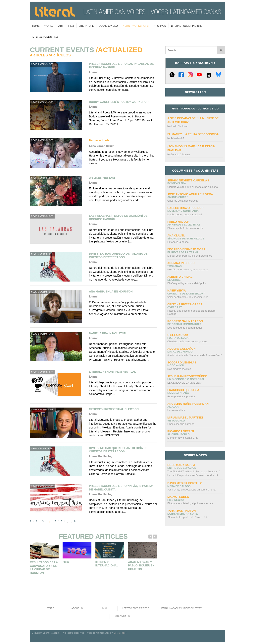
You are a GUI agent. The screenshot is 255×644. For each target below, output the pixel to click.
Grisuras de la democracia (182, 201)
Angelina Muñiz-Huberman (188, 404)
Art (61, 26)
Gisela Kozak (178, 335)
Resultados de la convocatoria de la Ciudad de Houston (44, 568)
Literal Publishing (45, 37)
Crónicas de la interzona (186, 294)
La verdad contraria (183, 211)
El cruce (174, 280)
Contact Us (123, 616)
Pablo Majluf (177, 138)
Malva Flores (178, 497)
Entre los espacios (182, 468)
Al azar (173, 407)
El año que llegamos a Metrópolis (186, 283)
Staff (51, 608)
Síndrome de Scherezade (186, 239)
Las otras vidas (176, 410)
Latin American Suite (182, 514)
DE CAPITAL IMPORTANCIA (184, 324)
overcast (175, 307)
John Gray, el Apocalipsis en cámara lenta (191, 490)
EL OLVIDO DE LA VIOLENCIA (185, 383)
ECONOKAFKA (177, 183)
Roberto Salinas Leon (185, 321)
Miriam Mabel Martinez (185, 418)
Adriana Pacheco (181, 263)
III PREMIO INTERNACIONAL (107, 564)
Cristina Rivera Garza (185, 304)
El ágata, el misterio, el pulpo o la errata (190, 503)
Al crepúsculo (178, 434)
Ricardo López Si (181, 431)
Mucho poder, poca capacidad (185, 214)
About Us (77, 608)
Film (71, 26)
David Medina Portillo (185, 483)
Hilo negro (176, 500)
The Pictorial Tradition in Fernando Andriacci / (193, 474)
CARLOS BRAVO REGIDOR (185, 208)
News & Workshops (42, 64)
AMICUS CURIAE (178, 197)
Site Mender (120, 633)
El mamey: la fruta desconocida (193, 134)
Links (104, 608)
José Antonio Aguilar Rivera (190, 194)
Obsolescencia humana (181, 424)
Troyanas (175, 266)
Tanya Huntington (181, 511)
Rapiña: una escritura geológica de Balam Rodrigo (191, 312)
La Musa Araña (178, 393)
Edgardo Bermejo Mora (186, 249)
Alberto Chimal (180, 277)
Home (36, 26)
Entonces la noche (178, 242)
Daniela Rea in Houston (108, 333)
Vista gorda (176, 421)
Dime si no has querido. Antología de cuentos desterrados (118, 255)
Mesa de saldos (179, 486)
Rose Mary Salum (181, 465)
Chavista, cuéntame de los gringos (187, 341)
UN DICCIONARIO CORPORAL (186, 379)
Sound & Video (108, 26)
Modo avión (176, 365)
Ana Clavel (176, 235)
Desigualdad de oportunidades (185, 328)
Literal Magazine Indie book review (181, 608)
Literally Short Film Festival (112, 372)
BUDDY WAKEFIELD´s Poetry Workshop (119, 102)
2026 (66, 562)
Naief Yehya (177, 290)
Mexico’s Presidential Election (114, 409)
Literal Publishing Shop (188, 26)
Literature (86, 26)
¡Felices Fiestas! (102, 178)
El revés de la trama (183, 252)
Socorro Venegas (182, 362)
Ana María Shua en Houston (111, 291)
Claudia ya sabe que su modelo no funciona (193, 187)
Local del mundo (180, 352)
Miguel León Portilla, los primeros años (190, 256)
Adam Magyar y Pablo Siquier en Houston (141, 566)
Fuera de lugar (179, 338)
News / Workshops (136, 26)
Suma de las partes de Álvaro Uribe (188, 517)
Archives (160, 26)
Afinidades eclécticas (184, 225)
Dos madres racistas (179, 369)
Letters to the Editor (136, 608)
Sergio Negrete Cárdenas (188, 180)
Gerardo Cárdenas (180, 155)
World (49, 26)
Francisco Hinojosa (183, 390)
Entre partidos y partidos (181, 396)
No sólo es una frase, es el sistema (187, 269)
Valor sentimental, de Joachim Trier (188, 297)
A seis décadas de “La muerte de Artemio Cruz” (195, 355)
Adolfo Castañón (179, 126)
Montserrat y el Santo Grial (183, 438)
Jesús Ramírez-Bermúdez (187, 376)
